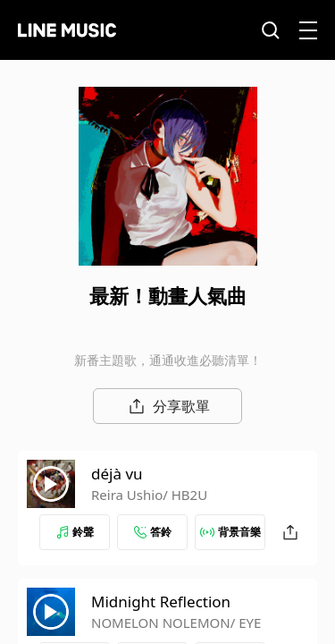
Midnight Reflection (161, 602)
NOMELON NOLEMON (161, 623)
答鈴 (153, 532)
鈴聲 (75, 532)
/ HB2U (185, 495)
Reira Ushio (127, 495)
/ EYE (246, 623)
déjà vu (117, 474)
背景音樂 (230, 532)
